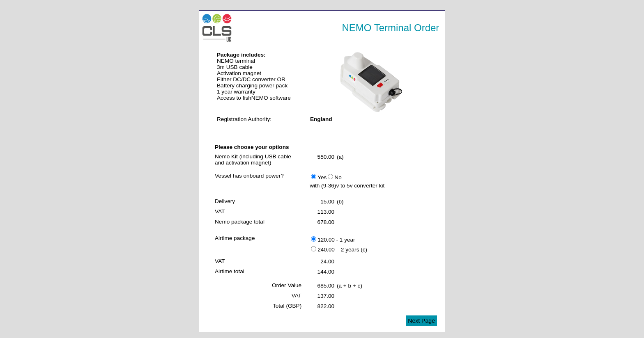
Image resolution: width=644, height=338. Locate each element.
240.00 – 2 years (335, 249)
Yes (319, 177)
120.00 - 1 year (333, 240)
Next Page (421, 321)
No (335, 177)
